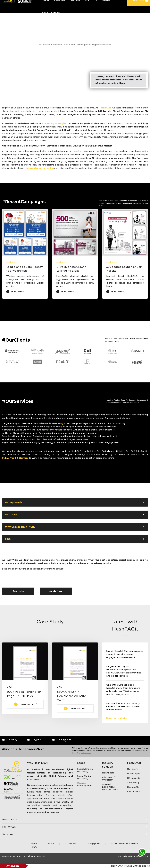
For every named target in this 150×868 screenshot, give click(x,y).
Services (8, 834)
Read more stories (118, 718)
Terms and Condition (126, 856)
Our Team (11, 515)
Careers (56, 13)
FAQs (8, 539)
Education (44, 45)
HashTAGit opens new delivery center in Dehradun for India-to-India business (124, 706)
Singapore (94, 843)
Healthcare (12, 262)
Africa (51, 843)
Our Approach (13, 502)
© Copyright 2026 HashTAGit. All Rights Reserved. (24, 856)
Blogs (45, 13)
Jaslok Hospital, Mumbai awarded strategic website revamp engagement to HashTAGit (125, 654)
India (34, 843)
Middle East (71, 843)
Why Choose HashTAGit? (20, 527)
